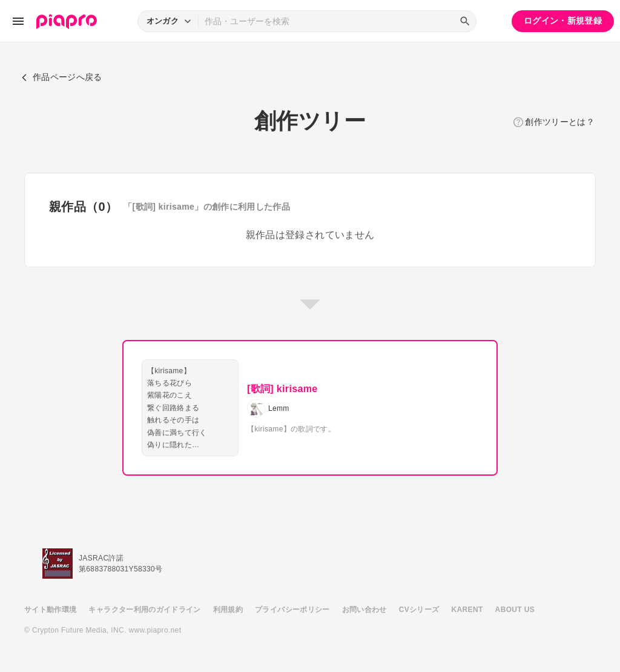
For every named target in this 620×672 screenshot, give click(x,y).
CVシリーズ (419, 610)
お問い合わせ (364, 610)
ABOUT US (515, 610)
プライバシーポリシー (292, 610)
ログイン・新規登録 (563, 21)
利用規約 (228, 610)
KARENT (467, 610)
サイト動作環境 (50, 610)
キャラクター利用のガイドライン (144, 610)
